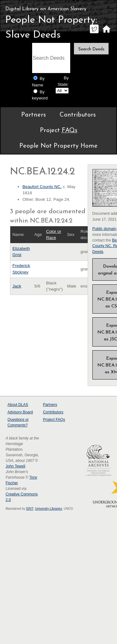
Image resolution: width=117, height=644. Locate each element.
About (18, 405)
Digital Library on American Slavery (46, 9)
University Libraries (49, 509)
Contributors (78, 115)
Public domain (104, 229)
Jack (17, 286)
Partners (34, 115)
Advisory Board (20, 412)
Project (59, 131)
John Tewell (15, 466)
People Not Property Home (58, 146)
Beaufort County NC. (42, 187)
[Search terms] (51, 58)
